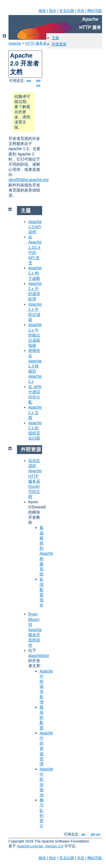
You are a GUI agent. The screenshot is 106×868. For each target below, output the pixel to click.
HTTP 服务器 (36, 43)
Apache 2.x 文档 (35, 412)
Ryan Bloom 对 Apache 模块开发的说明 (35, 630)
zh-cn (38, 83)
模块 (42, 11)
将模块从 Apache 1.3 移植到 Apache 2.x (35, 366)
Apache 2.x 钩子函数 (35, 273)
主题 (55, 38)
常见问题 (67, 11)
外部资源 (59, 44)
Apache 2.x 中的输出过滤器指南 (35, 335)
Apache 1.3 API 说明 (35, 227)
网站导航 (95, 11)
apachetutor (39, 655)
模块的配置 (42, 717)
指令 (53, 11)
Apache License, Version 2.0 (40, 846)
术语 (81, 11)
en (29, 81)
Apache (15, 43)
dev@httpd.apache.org (29, 180)
